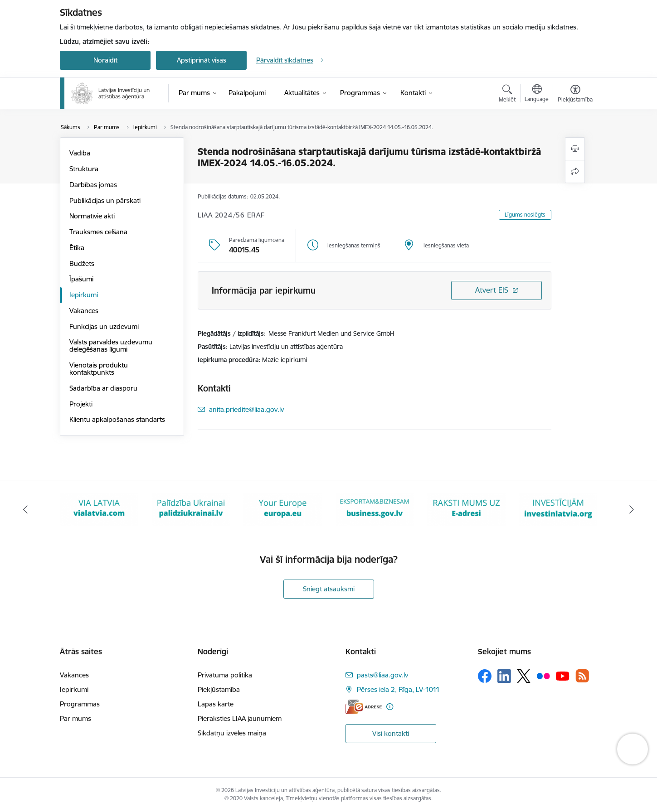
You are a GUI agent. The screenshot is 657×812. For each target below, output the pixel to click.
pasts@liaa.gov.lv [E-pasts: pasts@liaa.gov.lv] (382, 675)
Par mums (75, 718)
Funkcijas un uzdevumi (104, 326)
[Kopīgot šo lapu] (575, 172)
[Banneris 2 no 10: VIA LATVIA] (99, 509)
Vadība (80, 153)
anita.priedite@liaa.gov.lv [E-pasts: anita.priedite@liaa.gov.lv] (246, 409)
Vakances (84, 311)
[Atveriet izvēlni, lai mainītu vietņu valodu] (537, 94)
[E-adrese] (364, 707)
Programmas (80, 704)
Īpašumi (81, 279)
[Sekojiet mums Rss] (582, 676)
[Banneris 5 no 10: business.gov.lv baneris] (375, 509)
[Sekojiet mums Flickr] (543, 676)
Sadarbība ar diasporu (103, 388)
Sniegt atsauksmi (329, 589)
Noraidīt (105, 60)
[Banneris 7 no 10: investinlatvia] (558, 509)
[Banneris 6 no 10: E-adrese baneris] (466, 509)
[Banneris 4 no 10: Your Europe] (283, 509)
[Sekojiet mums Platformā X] (524, 676)
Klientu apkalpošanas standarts (117, 419)
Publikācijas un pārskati (105, 201)
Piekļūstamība (219, 689)
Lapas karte (216, 704)
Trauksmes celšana (98, 232)
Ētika (77, 248)
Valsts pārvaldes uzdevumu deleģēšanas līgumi (111, 346)
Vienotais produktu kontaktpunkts (99, 369)
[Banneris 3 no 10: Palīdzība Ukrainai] (191, 509)
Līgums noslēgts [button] (525, 215)
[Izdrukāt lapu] (575, 149)
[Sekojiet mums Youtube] (563, 676)
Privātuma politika (225, 675)
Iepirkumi (84, 295)
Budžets (82, 263)
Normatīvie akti (92, 216)
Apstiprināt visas (202, 60)
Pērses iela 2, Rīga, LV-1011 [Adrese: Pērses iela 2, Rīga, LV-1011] (398, 689)
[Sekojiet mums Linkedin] (504, 676)
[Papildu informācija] (390, 707)
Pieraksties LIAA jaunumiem (240, 718)
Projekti (81, 404)
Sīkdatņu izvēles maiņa (232, 733)
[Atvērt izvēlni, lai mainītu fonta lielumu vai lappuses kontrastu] (575, 95)
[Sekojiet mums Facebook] (485, 676)
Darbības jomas (93, 185)
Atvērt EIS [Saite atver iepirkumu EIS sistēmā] (492, 290)
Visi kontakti (391, 733)
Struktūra (84, 169)
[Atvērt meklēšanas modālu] (507, 95)
